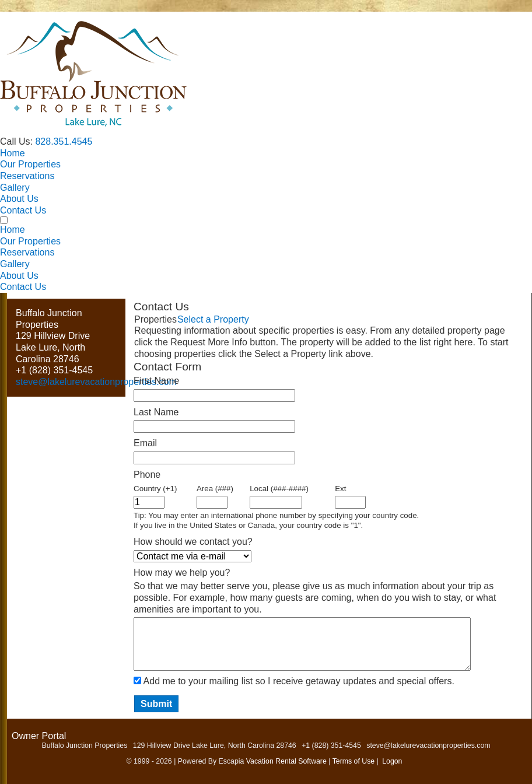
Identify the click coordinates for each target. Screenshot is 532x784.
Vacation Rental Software (286, 761)
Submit (156, 704)
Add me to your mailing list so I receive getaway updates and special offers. (299, 681)
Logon (392, 761)
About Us (19, 199)
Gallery (15, 188)
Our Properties (30, 164)
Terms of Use (354, 761)
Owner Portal (39, 736)
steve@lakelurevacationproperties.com (96, 382)
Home (13, 153)
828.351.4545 (64, 141)
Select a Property (213, 319)
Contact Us (23, 210)
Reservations (27, 176)
